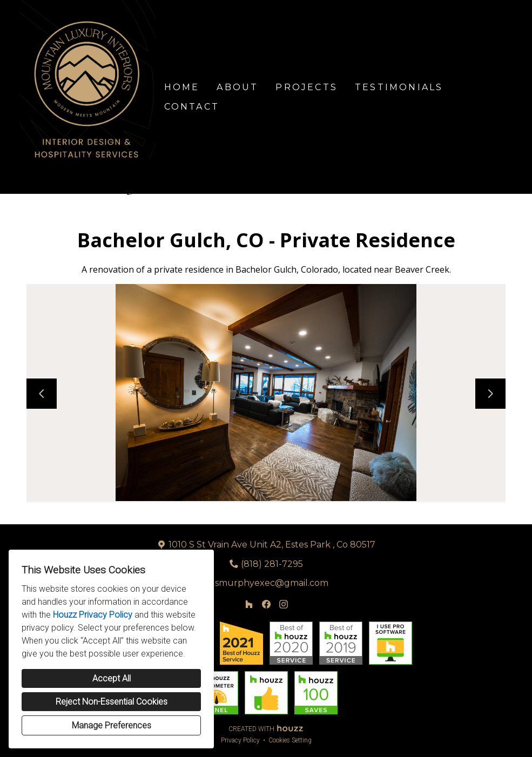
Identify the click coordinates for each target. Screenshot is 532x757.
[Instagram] (284, 604)
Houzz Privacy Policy (93, 615)
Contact (192, 107)
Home (182, 87)
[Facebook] (266, 604)
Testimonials (399, 87)
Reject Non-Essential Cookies (112, 702)
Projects (307, 87)
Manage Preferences (112, 725)
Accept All (112, 678)
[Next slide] (490, 394)
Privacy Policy (240, 740)
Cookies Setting (290, 740)
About (237, 87)
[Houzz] (249, 604)
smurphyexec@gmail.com (272, 583)
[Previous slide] (42, 394)
